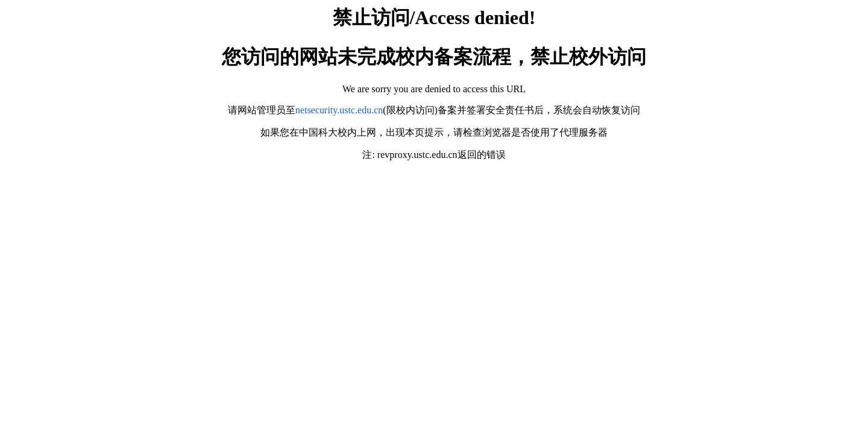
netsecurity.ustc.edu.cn (339, 110)
